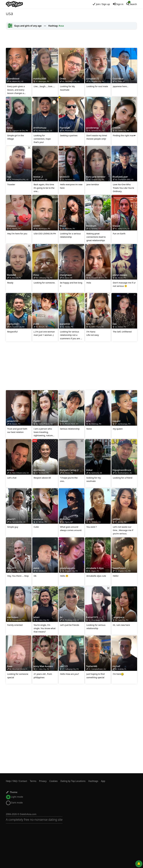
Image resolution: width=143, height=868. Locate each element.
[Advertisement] (71, 39)
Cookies (54, 781)
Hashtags (93, 781)
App (103, 781)
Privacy (43, 781)
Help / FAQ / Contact (16, 781)
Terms (33, 781)
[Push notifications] (139, 864)
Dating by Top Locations (73, 781)
